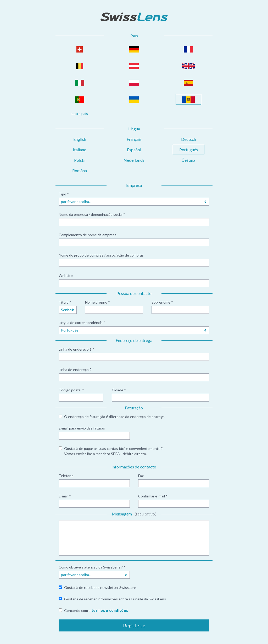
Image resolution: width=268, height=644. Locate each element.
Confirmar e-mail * (153, 496)
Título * (65, 302)
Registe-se (134, 625)
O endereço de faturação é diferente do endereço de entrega (114, 417)
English (80, 139)
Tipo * (64, 194)
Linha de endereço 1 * (76, 349)
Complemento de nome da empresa (88, 235)
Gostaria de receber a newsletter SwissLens (100, 587)
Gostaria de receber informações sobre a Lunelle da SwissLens (115, 599)
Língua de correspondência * (82, 323)
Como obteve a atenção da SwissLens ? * (92, 567)
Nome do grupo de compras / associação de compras (101, 255)
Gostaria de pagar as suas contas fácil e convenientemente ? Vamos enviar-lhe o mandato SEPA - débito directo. (113, 451)
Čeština (189, 160)
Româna (80, 170)
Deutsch (189, 139)
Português (189, 150)
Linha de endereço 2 (75, 370)
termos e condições (110, 610)
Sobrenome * (162, 302)
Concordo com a (96, 610)
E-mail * (65, 496)
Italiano (80, 150)
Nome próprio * (97, 302)
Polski (80, 160)
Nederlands (134, 160)
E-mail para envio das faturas (82, 428)
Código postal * (71, 390)
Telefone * (67, 476)
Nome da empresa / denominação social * (92, 214)
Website (66, 275)
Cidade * (119, 390)
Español (134, 150)
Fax (141, 476)
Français (134, 139)
